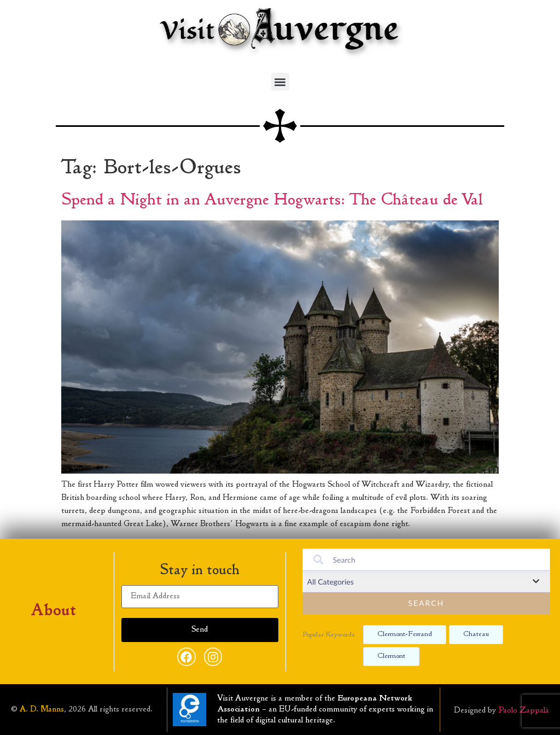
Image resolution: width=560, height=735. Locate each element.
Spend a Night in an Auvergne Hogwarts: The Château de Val (272, 201)
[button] (280, 82)
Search (426, 603)
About (54, 611)
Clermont (391, 656)
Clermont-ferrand (405, 634)
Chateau (476, 634)
